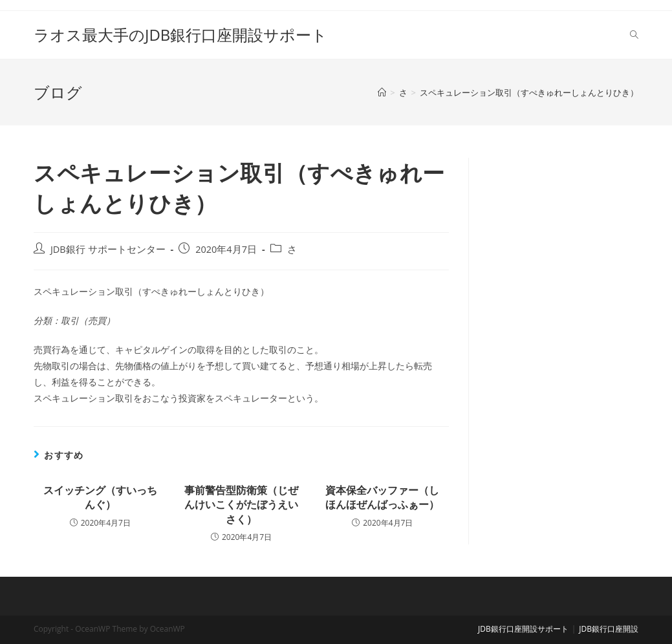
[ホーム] (382, 92)
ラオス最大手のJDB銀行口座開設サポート (180, 35)
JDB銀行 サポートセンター (108, 249)
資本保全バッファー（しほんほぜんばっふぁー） (382, 497)
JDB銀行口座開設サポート (523, 629)
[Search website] (634, 35)
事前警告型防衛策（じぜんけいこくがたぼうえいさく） (241, 505)
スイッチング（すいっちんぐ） (100, 497)
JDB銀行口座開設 (609, 629)
